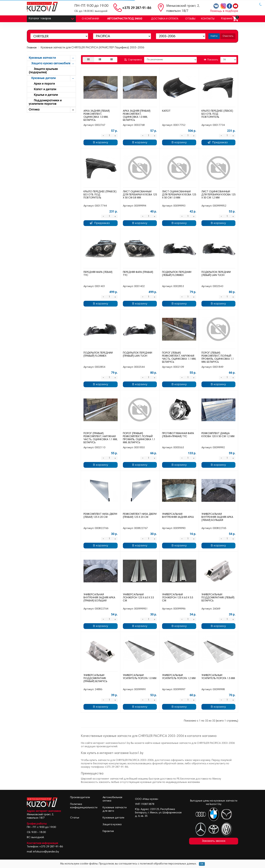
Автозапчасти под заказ (125, 19)
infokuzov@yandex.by (46, 852)
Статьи (75, 818)
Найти (214, 36)
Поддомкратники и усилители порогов (45, 102)
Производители (80, 797)
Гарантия (108, 831)
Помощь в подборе (224, 11)
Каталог (51, 18)
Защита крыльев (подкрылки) (43, 71)
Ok (202, 864)
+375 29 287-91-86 (137, 8)
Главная (32, 48)
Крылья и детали (43, 95)
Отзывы (190, 19)
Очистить (228, 36)
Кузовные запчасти (52, 58)
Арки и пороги (42, 84)
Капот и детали (42, 89)
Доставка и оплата (165, 19)
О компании (90, 19)
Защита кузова (112, 825)
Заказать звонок (214, 841)
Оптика (52, 110)
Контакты (208, 19)
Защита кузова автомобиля (52, 64)
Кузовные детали (52, 78)
